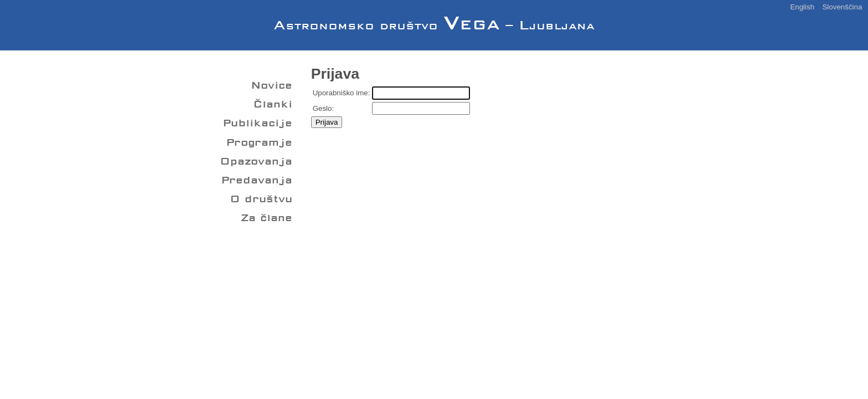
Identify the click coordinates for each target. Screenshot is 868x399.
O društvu (261, 199)
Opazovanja (256, 162)
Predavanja (257, 180)
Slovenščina (842, 7)
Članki (273, 104)
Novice (272, 86)
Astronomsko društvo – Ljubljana (434, 25)
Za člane (267, 218)
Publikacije (257, 123)
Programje (259, 143)
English (802, 7)
